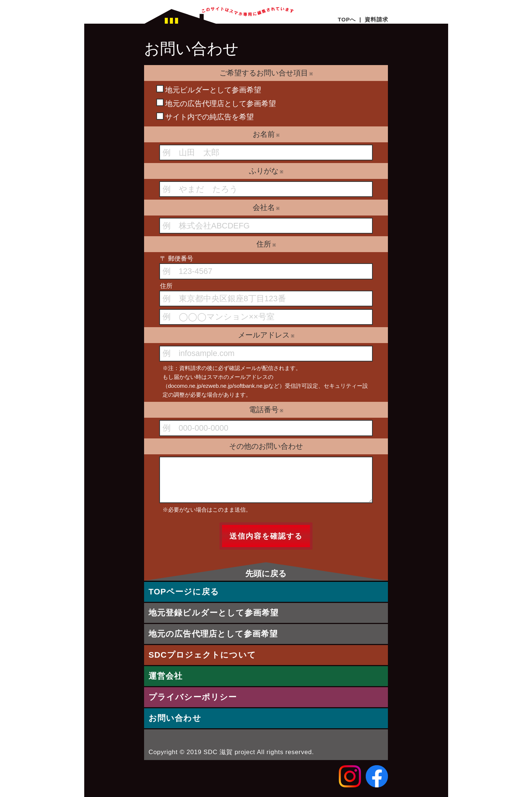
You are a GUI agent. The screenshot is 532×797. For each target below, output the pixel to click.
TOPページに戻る (184, 592)
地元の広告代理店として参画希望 (216, 103)
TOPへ (347, 19)
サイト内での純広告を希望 (205, 117)
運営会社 (166, 676)
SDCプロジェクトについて (202, 655)
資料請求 (376, 19)
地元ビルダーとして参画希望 (209, 89)
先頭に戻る (266, 573)
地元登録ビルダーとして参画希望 (214, 613)
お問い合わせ (175, 718)
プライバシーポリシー (193, 697)
